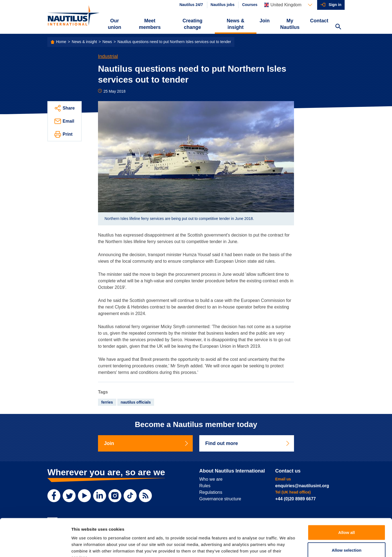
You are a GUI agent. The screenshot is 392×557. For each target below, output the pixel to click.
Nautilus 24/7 (191, 5)
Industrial (108, 56)
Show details (286, 546)
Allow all (347, 499)
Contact (319, 21)
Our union (114, 24)
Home (61, 42)
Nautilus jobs (223, 5)
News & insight (236, 24)
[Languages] (288, 5)
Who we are (211, 479)
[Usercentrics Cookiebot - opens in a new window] (35, 546)
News (107, 42)
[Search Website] (338, 27)
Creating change (193, 24)
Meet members (150, 24)
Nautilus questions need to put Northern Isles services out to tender (174, 42)
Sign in (335, 5)
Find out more (248, 443)
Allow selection (346, 517)
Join (265, 21)
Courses (250, 5)
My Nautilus (290, 24)
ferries (107, 402)
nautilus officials (136, 402)
